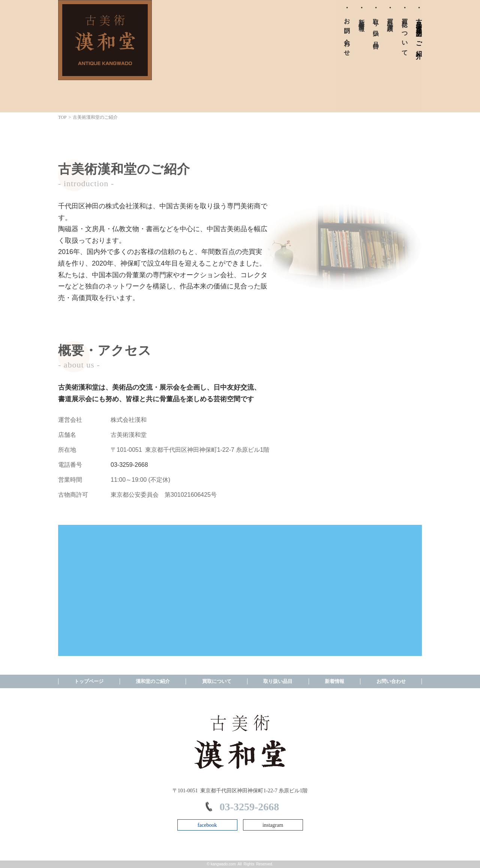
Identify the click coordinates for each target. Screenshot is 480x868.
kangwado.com (223, 864)
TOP (62, 117)
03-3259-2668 (129, 465)
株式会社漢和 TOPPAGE (105, 40)
